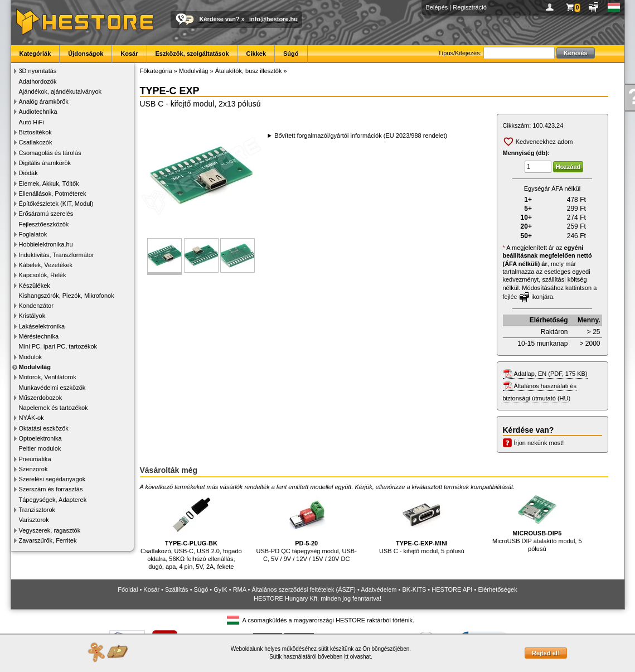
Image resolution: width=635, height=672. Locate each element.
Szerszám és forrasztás (51, 489)
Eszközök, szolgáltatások (192, 54)
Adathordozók (38, 81)
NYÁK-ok (31, 418)
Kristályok (32, 316)
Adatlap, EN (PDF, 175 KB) (551, 374)
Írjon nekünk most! (539, 443)
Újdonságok (86, 54)
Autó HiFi (31, 122)
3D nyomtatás (38, 71)
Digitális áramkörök (45, 163)
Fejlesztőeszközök (44, 224)
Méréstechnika (39, 336)
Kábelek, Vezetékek (46, 265)
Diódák (28, 173)
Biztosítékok (35, 132)
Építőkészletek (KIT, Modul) (56, 204)
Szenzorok (33, 469)
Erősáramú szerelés (46, 214)
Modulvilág (35, 367)
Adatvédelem (379, 589)
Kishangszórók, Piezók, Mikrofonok (67, 296)
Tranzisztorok (37, 510)
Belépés (437, 7)
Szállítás (177, 589)
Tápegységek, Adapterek (53, 500)
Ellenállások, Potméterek (53, 194)
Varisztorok (34, 520)
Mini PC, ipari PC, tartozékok (58, 346)
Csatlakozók (36, 142)
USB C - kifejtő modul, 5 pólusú (422, 523)
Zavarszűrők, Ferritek (48, 540)
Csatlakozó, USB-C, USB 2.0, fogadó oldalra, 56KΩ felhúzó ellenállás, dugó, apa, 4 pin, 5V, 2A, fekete (191, 531)
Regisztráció (470, 7)
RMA (240, 589)
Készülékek (35, 286)
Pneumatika (35, 459)
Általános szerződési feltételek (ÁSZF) (303, 589)
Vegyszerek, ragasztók (50, 530)
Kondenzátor (36, 306)
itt (346, 657)
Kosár (129, 54)
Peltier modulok (40, 448)
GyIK (220, 589)
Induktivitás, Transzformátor (57, 255)
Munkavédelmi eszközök (52, 388)
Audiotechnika (38, 112)
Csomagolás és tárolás (50, 153)
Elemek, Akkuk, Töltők (49, 183)
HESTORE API (452, 589)
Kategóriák (35, 54)
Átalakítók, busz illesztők (249, 71)
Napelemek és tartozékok (54, 408)
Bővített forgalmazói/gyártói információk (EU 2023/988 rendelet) (361, 136)
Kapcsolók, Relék (43, 275)
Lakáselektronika (42, 326)
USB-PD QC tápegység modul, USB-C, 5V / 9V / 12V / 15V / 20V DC (307, 527)
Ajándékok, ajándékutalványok (60, 91)
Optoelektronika (40, 438)
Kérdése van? (220, 19)
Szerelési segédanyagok (52, 479)
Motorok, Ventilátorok (48, 377)
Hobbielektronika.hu (46, 244)
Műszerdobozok (41, 398)
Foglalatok (33, 234)
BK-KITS (415, 589)
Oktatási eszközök (44, 428)
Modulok (31, 357)
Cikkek (256, 54)
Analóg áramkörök (44, 101)
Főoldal (128, 589)
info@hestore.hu (273, 19)
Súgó (291, 54)
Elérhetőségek (497, 589)
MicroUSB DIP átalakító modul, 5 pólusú (537, 522)
